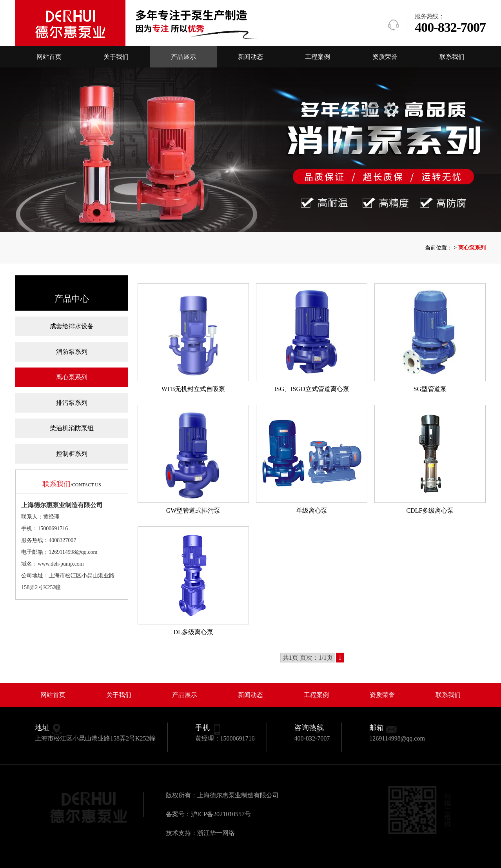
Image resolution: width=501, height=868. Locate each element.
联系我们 (452, 57)
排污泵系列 (72, 403)
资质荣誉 (385, 57)
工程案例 (318, 57)
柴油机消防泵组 (72, 428)
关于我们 (116, 57)
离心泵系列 (72, 377)
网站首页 (49, 57)
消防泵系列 (72, 352)
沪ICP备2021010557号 (221, 814)
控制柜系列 (72, 454)
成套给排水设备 (72, 326)
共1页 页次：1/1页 (308, 658)
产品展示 (183, 57)
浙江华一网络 (216, 833)
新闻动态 (250, 57)
